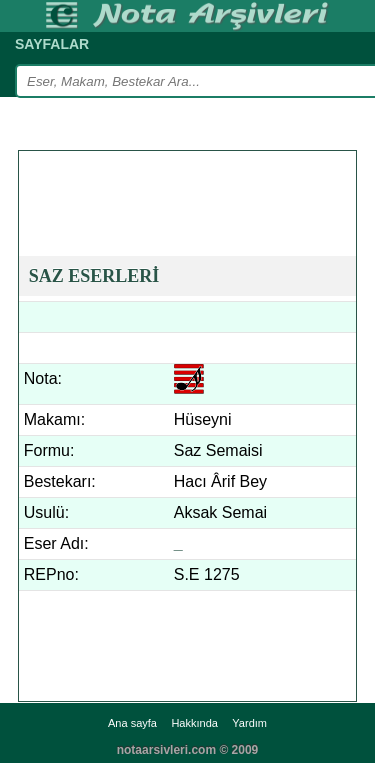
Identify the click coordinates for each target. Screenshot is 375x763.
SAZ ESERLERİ (94, 276)
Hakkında (194, 723)
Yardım (249, 723)
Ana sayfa (132, 723)
